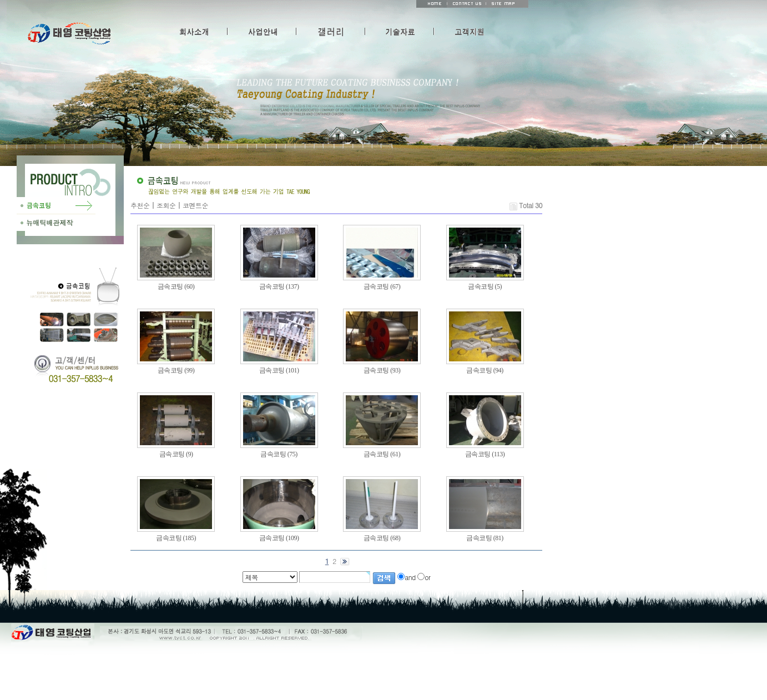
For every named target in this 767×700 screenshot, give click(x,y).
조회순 (166, 205)
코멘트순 (195, 205)
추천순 (140, 205)
